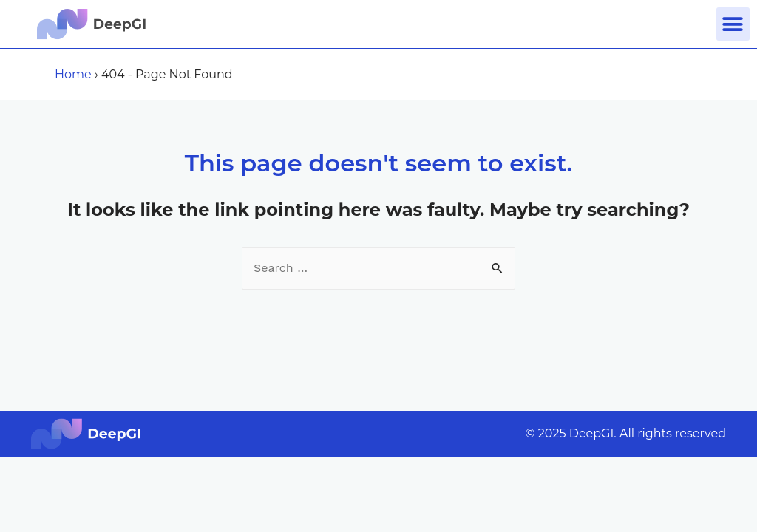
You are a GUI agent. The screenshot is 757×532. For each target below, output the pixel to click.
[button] (733, 24)
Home (73, 74)
